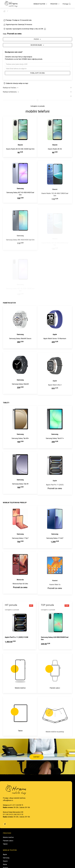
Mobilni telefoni (8, 837)
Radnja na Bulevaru (11, 92)
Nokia (5, 864)
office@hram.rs (8, 800)
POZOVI (38, 39)
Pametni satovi (8, 841)
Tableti (5, 844)
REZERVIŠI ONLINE (37, 45)
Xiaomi (5, 861)
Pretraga (67, 4)
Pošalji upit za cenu (37, 73)
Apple (5, 854)
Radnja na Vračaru (11, 88)
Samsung (6, 858)
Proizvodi (55, 4)
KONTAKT (37, 757)
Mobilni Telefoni (41, 4)
